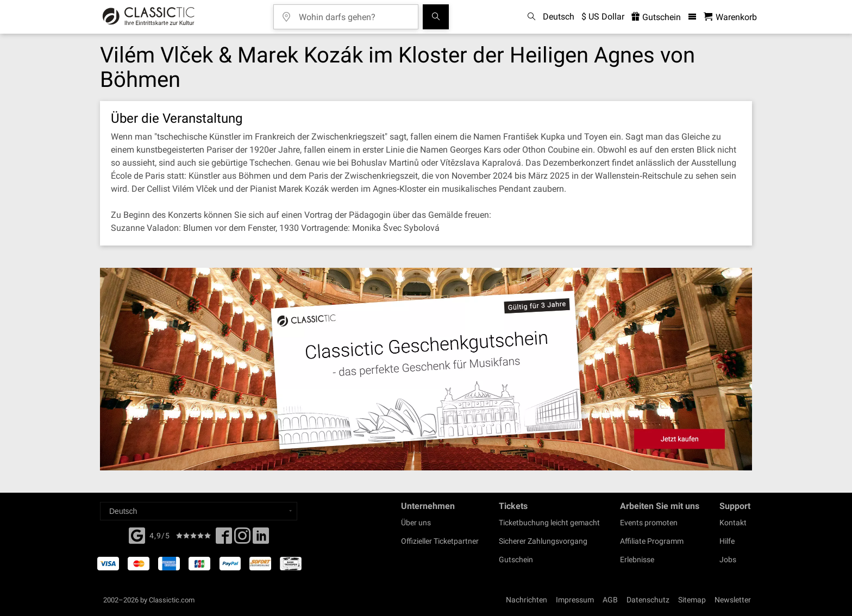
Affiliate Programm (652, 541)
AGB (610, 600)
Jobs (728, 560)
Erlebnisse (637, 560)
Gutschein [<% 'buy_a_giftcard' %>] (656, 17)
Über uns (416, 523)
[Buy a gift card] (426, 369)
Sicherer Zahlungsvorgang (543, 541)
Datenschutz (648, 600)
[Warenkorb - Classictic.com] (730, 17)
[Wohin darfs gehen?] (354, 13)
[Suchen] (436, 17)
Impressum (575, 600)
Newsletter (733, 600)
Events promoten (649, 523)
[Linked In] (261, 539)
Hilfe (727, 541)
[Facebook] (137, 535)
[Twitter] (242, 539)
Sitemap (692, 600)
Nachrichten (527, 600)
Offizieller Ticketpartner (440, 541)
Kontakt (733, 523)
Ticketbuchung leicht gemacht (549, 523)
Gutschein (516, 560)
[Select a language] (199, 511)
